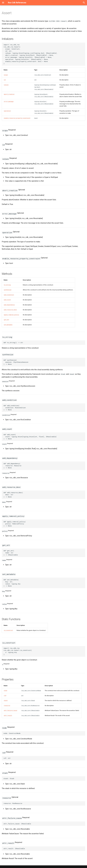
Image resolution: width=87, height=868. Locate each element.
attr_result (8, 716)
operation (7, 111)
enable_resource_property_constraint (17, 118)
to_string (7, 285)
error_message (9, 102)
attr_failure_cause (11, 711)
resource (7, 706)
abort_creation (9, 94)
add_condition (9, 295)
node (6, 691)
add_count (7, 300)
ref (5, 696)
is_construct (8, 630)
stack (6, 701)
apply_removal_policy (11, 315)
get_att (6, 320)
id (5, 80)
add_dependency (9, 305)
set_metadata (8, 325)
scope (6, 75)
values (6, 85)
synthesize (8, 290)
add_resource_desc (10, 310)
